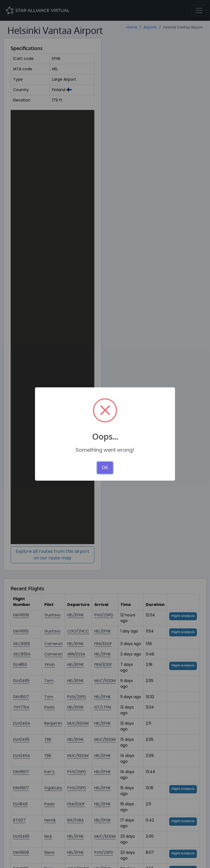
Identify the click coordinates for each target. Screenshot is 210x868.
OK (105, 468)
